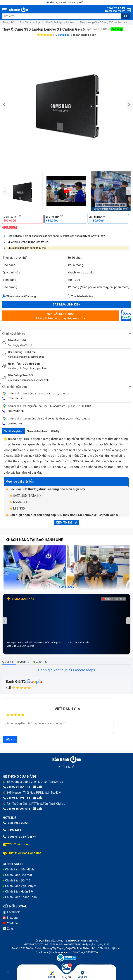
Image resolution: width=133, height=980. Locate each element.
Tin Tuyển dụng (16, 844)
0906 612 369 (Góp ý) (19, 837)
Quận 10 (23, 662)
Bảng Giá (66, 977)
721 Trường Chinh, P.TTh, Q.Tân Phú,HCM (34, 804)
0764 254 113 (13, 399)
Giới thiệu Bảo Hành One (22, 853)
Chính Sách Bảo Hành (19, 869)
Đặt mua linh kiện (66, 304)
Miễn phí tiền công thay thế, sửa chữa (61, 316)
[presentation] (4, 105)
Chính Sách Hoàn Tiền (20, 892)
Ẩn (32, 482)
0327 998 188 (13, 411)
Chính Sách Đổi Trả (18, 880)
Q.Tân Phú (40, 662)
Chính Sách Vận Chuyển (21, 886)
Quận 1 (7, 662)
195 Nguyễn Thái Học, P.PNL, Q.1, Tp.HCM (34, 793)
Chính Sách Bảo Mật (19, 875)
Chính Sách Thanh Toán (21, 897)
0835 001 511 (13, 424)
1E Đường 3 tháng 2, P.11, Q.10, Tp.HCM (33, 782)
